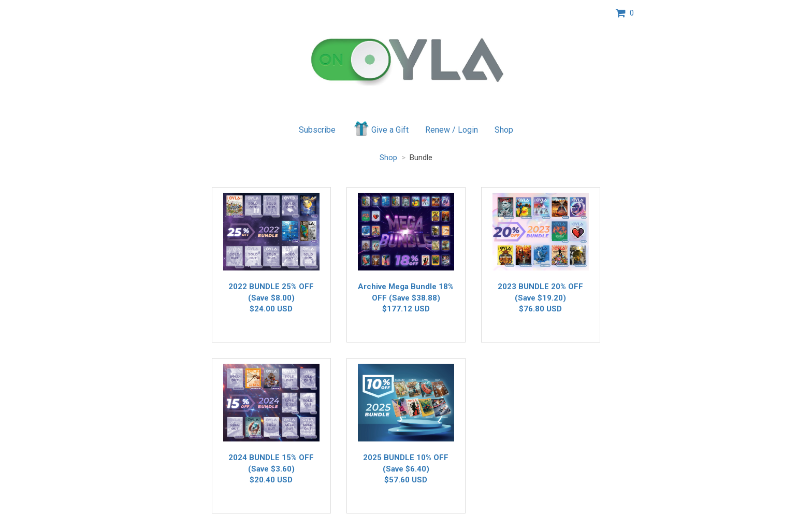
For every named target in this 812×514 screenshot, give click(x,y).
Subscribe (317, 130)
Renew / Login (452, 130)
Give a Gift (380, 128)
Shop (504, 130)
